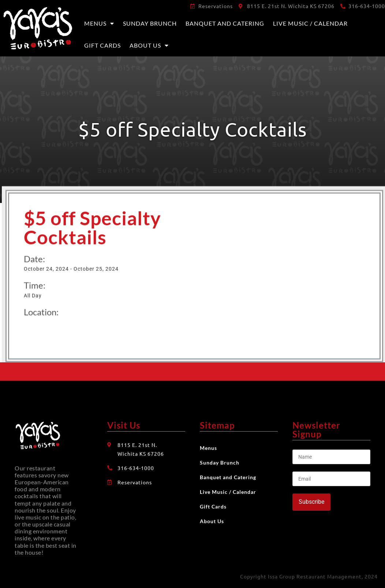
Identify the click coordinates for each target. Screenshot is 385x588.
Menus (99, 23)
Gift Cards (102, 45)
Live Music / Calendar (310, 23)
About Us (149, 45)
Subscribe (311, 502)
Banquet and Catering (225, 23)
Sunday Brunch (150, 23)
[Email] (331, 479)
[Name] (331, 457)
